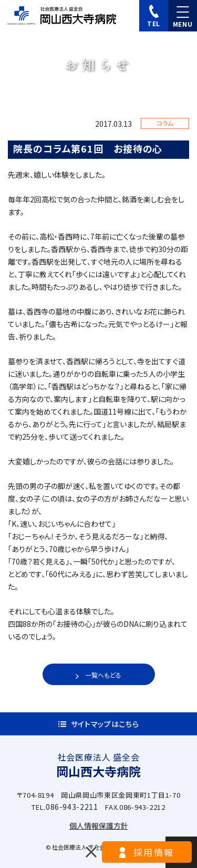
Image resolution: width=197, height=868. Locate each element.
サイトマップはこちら (105, 724)
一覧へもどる (103, 675)
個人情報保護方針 (99, 826)
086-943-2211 (72, 807)
